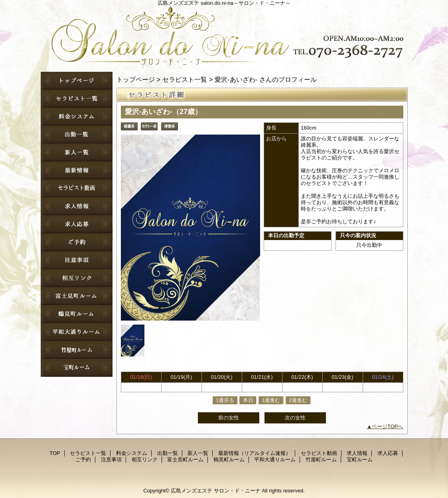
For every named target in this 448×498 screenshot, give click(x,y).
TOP (77, 81)
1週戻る (225, 400)
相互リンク (77, 278)
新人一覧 (77, 153)
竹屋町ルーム (77, 350)
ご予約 (77, 242)
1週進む (271, 400)
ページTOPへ (388, 426)
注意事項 (77, 260)
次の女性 (295, 418)
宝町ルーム (77, 368)
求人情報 (77, 206)
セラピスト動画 (77, 188)
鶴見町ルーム (77, 314)
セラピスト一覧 (77, 99)
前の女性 (229, 418)
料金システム (77, 117)
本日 (248, 400)
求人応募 (77, 224)
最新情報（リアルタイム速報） (77, 170)
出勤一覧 (77, 135)
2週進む (298, 400)
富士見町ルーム (77, 296)
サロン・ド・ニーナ (224, 34)
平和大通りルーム (77, 332)
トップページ (136, 79)
